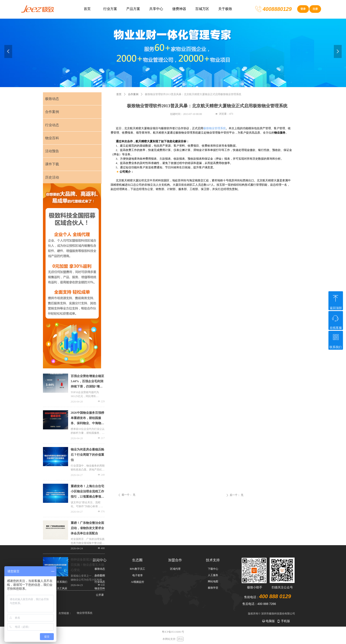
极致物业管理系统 (215, 128)
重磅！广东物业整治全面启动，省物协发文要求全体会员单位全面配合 (87, 528)
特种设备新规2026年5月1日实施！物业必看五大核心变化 (87, 565)
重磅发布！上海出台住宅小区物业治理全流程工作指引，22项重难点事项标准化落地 (87, 492)
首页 (119, 94)
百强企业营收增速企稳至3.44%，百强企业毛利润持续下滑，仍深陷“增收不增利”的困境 (87, 382)
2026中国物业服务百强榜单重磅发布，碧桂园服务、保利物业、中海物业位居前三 (87, 419)
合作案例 (133, 94)
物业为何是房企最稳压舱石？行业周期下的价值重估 (87, 455)
